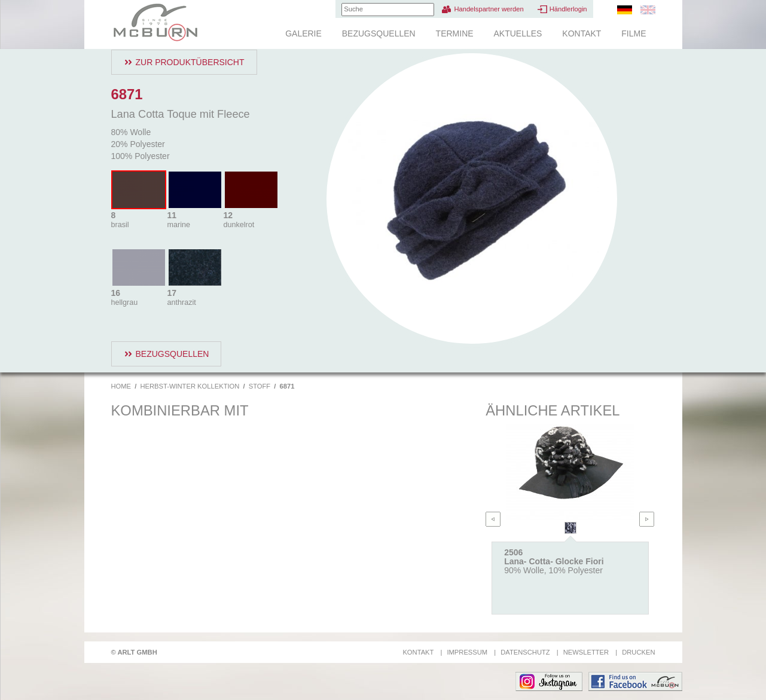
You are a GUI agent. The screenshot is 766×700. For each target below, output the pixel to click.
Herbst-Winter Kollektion (190, 386)
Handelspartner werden (489, 9)
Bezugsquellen (379, 33)
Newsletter (586, 652)
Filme (634, 33)
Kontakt (582, 33)
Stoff (260, 386)
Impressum (467, 652)
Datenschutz (525, 652)
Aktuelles (518, 33)
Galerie (303, 33)
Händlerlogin (568, 9)
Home (121, 386)
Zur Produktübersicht (190, 62)
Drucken (638, 652)
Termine (455, 33)
